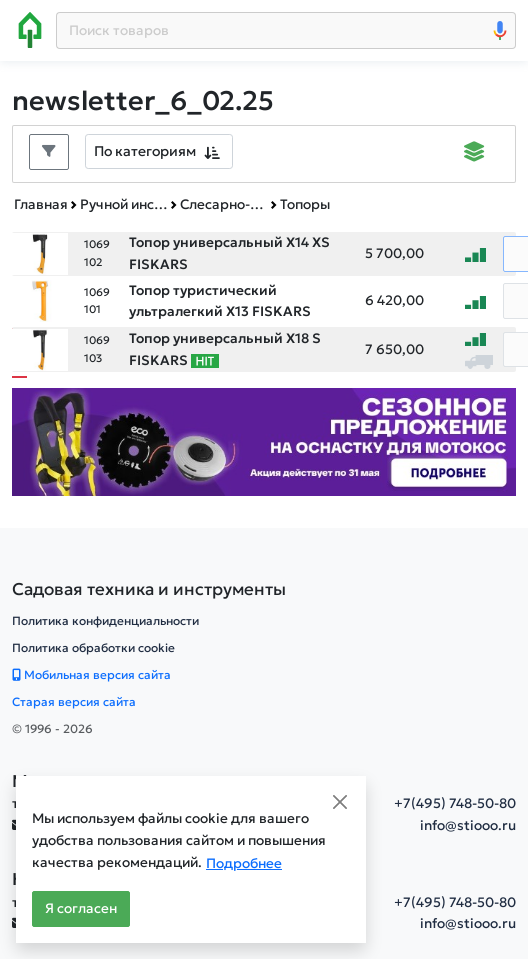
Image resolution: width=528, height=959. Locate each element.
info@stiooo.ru (468, 825)
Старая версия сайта (74, 701)
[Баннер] (264, 440)
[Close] (340, 802)
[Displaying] (474, 154)
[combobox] (159, 151)
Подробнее (244, 863)
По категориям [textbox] (145, 151)
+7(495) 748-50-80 (455, 803)
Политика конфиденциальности (105, 620)
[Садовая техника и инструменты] (149, 589)
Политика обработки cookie (93, 647)
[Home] (30, 30)
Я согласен (81, 908)
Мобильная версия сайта (91, 674)
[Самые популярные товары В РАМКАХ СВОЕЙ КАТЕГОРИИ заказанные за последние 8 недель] (205, 361)
